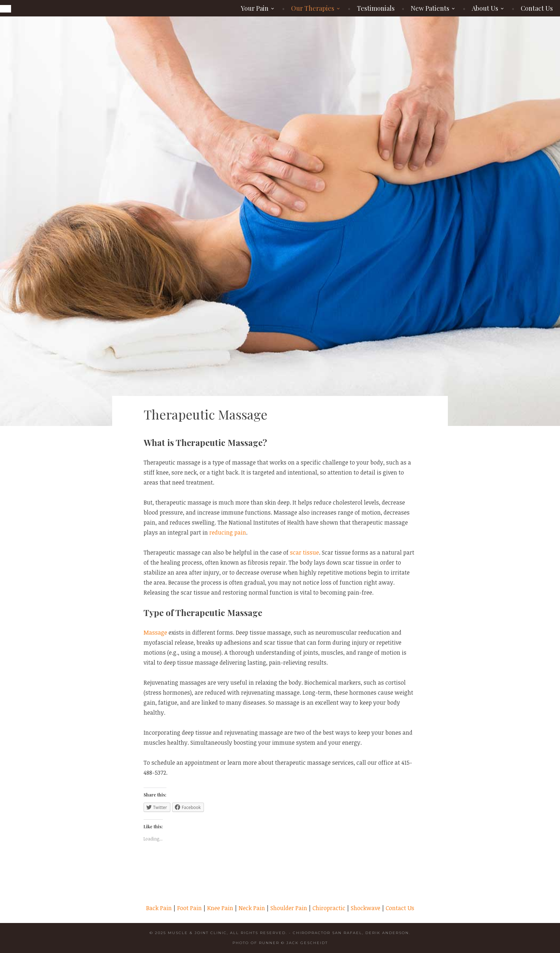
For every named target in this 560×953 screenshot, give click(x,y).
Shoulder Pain (289, 908)
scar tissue (304, 552)
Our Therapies (313, 8)
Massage (155, 632)
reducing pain (228, 532)
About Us (485, 8)
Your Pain (255, 8)
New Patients (430, 8)
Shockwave (366, 908)
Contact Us (537, 8)
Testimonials (376, 8)
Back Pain (159, 908)
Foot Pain (189, 908)
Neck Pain (252, 908)
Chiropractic (329, 908)
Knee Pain (220, 908)
